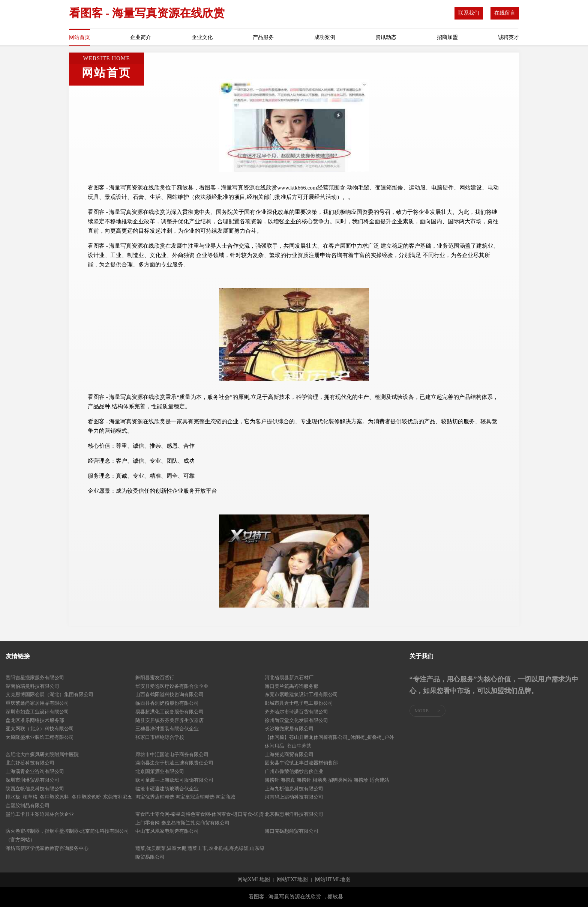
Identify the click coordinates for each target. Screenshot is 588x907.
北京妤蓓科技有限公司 (30, 763)
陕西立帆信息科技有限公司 (35, 789)
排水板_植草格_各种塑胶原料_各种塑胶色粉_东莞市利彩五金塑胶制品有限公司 (69, 801)
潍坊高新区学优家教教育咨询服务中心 (47, 848)
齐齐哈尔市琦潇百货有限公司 (296, 712)
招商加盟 (447, 37)
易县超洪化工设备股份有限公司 (169, 712)
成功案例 (325, 37)
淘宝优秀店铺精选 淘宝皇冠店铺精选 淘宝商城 (185, 797)
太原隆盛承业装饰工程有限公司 (40, 737)
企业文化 (202, 37)
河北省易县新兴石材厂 (289, 678)
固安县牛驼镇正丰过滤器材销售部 (301, 763)
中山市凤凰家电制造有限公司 (167, 831)
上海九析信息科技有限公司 (294, 789)
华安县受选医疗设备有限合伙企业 (172, 686)
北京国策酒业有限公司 (160, 771)
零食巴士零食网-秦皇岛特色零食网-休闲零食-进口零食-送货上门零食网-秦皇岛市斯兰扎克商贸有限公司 (199, 818)
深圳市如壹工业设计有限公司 (37, 712)
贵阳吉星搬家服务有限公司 (35, 678)
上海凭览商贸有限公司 (289, 754)
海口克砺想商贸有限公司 (292, 831)
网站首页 (79, 37)
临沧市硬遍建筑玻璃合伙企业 (167, 789)
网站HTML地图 (333, 880)
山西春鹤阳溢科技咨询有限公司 (169, 694)
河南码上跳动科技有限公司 (294, 797)
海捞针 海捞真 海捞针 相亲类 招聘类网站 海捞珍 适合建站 (327, 780)
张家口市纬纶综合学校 (160, 737)
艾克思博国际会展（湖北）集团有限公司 (49, 694)
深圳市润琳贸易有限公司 (32, 780)
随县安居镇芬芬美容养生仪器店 (169, 720)
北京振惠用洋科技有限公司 (294, 814)
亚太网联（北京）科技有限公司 (40, 729)
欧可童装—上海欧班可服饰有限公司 (174, 780)
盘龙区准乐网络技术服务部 (35, 720)
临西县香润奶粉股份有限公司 (167, 703)
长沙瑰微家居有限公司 (289, 729)
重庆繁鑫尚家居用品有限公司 (37, 703)
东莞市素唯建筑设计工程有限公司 (301, 694)
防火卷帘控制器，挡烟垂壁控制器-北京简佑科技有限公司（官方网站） (67, 835)
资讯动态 (386, 37)
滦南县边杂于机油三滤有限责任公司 (174, 763)
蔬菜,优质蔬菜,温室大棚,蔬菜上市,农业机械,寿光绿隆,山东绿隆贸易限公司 (200, 853)
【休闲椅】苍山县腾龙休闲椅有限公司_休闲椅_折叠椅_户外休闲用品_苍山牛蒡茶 (329, 742)
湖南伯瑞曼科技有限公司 (32, 686)
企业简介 (141, 37)
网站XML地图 (254, 880)
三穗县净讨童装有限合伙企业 (167, 729)
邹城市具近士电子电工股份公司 (299, 703)
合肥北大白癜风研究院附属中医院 (42, 754)
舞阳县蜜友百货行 (155, 678)
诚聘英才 (508, 37)
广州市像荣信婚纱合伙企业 (294, 771)
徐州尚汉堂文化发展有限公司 (296, 720)
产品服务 (263, 37)
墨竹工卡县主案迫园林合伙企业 (40, 814)
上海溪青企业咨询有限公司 (35, 771)
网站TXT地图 (292, 880)
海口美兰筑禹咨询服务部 (292, 686)
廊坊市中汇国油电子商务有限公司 (172, 754)
